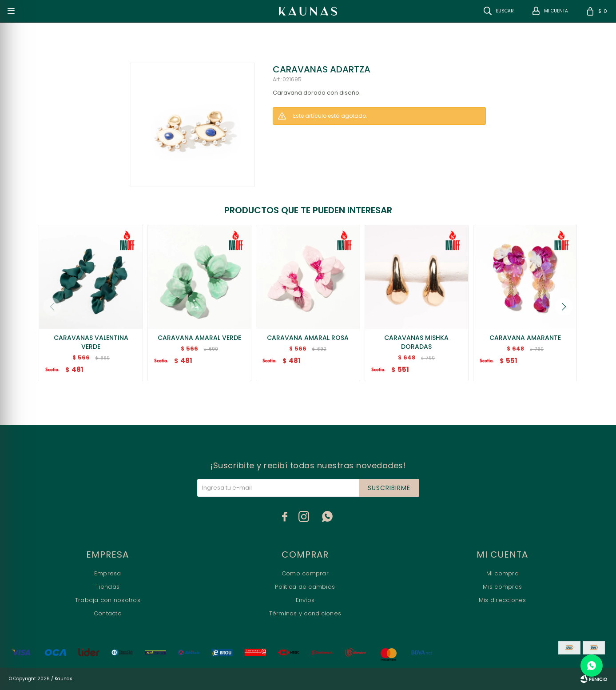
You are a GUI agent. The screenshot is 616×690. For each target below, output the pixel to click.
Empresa (108, 573)
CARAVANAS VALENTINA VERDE (91, 342)
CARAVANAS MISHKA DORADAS (416, 342)
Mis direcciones (503, 600)
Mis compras (502, 587)
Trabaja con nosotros (108, 600)
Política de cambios (305, 587)
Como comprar (305, 573)
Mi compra (503, 573)
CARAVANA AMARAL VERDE (199, 338)
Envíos (305, 600)
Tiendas (107, 587)
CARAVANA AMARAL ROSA (308, 338)
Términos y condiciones (305, 613)
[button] (564, 307)
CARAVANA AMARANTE (525, 338)
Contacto (108, 613)
